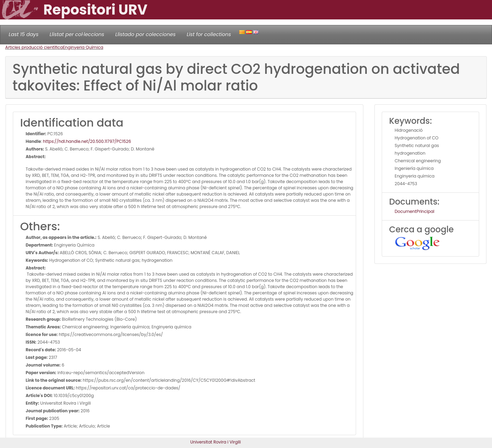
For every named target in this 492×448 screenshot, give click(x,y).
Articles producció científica (34, 47)
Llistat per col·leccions (77, 34)
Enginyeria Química (83, 47)
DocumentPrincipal (414, 211)
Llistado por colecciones (146, 34)
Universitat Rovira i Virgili (216, 442)
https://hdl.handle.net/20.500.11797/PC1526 (87, 141)
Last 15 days (24, 34)
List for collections (209, 34)
